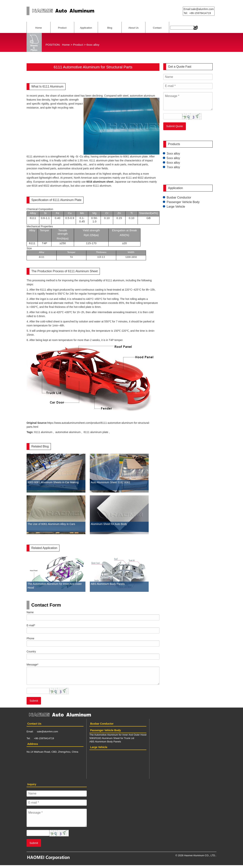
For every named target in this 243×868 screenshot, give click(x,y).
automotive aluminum (68, 432)
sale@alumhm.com (47, 732)
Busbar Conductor (179, 197)
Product (62, 28)
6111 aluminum (43, 432)
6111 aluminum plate (96, 432)
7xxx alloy (173, 167)
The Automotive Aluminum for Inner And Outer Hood (118, 735)
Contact (157, 28)
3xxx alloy (173, 154)
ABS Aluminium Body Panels (105, 742)
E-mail (31, 625)
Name (30, 612)
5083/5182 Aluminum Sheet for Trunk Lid (112, 738)
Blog (110, 28)
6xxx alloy (93, 45)
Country (31, 651)
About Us (133, 28)
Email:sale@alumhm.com (199, 9)
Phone (30, 638)
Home (39, 28)
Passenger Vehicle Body (183, 202)
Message (32, 665)
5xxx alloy (173, 158)
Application (86, 28)
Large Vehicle (176, 207)
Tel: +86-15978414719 (197, 13)
